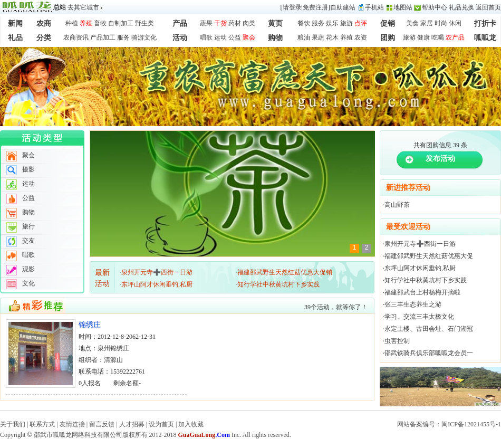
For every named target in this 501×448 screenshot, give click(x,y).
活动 (180, 38)
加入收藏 (191, 424)
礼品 (15, 38)
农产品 (455, 37)
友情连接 (72, 424)
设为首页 (161, 424)
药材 (235, 23)
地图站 (403, 7)
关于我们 (13, 424)
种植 (72, 23)
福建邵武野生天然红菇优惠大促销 (285, 272)
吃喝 (438, 37)
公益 (235, 37)
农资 (361, 37)
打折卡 (485, 23)
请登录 (292, 7)
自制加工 (121, 23)
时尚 (441, 23)
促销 (388, 23)
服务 (318, 23)
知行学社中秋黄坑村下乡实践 (278, 284)
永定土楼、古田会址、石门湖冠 (429, 329)
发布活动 (440, 159)
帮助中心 (435, 7)
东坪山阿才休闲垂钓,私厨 (157, 284)
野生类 (144, 23)
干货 (220, 23)
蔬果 (206, 23)
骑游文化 (144, 37)
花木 (332, 37)
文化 (28, 283)
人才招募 (132, 424)
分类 (44, 38)
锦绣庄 (90, 325)
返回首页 (488, 7)
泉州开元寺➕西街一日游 (157, 272)
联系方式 (42, 424)
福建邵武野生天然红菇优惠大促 (429, 256)
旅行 (28, 226)
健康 (423, 37)
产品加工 (103, 37)
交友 (28, 241)
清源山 (113, 360)
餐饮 (304, 23)
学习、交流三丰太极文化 (419, 317)
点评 (361, 23)
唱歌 (206, 37)
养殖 (86, 23)
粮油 (304, 37)
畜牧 (100, 23)
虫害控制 (397, 341)
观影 (28, 269)
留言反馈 (102, 424)
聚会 (249, 37)
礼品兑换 (461, 7)
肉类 (249, 23)
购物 (275, 38)
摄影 (28, 169)
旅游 (346, 23)
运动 (220, 37)
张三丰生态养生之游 (413, 304)
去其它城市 (83, 7)
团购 (388, 38)
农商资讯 (76, 37)
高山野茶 (397, 205)
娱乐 (332, 23)
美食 (412, 23)
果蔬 (318, 37)
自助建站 (343, 7)
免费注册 (315, 7)
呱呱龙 (485, 38)
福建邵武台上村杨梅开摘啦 (422, 292)
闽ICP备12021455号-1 (471, 424)
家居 (427, 23)
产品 (180, 23)
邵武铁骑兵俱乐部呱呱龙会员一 (429, 353)
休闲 (455, 23)
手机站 (374, 7)
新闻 (15, 23)
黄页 (275, 23)
